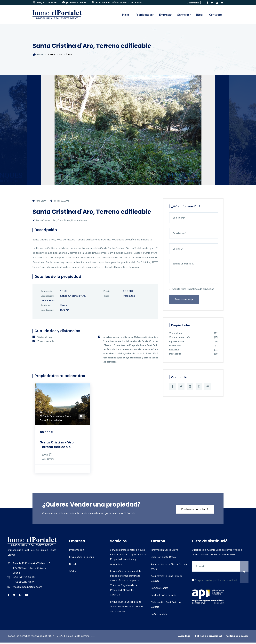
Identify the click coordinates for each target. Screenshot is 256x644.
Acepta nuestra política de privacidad (192, 290)
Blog (199, 16)
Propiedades (144, 16)
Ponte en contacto (193, 510)
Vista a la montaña (194, 340)
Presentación (77, 551)
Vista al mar (194, 336)
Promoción (194, 348)
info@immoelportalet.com (28, 588)
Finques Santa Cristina (82, 559)
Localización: (47, 297)
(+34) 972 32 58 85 (45, 3)
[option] (128, 134)
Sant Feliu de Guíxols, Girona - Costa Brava (118, 3)
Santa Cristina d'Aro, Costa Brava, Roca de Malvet (60, 222)
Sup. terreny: (47, 312)
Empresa (165, 16)
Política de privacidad (208, 637)
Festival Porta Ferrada (164, 597)
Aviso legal (185, 637)
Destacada (194, 356)
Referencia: (47, 293)
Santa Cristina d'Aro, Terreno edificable (59, 446)
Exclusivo (194, 352)
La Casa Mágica (160, 589)
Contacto (216, 16)
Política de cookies (237, 637)
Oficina (73, 573)
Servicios (183, 16)
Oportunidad (194, 344)
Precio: (107, 293)
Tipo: (106, 297)
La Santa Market (160, 616)
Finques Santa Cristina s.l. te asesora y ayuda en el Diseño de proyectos (127, 608)
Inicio (126, 16)
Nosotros (75, 566)
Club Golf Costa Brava (164, 559)
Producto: (46, 307)
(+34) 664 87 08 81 (74, 3)
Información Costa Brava (165, 551)
